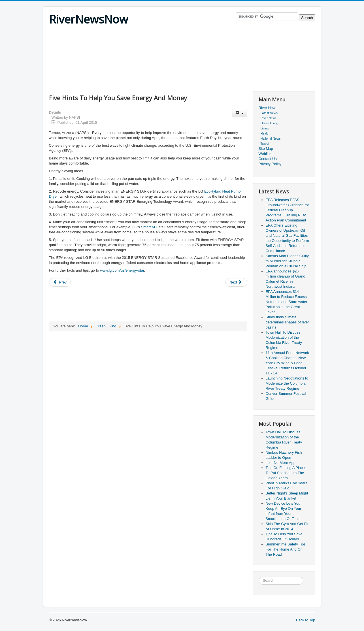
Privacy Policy (270, 164)
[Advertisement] (152, 50)
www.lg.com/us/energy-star (122, 270)
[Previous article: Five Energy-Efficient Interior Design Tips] (60, 282)
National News (271, 138)
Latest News (269, 113)
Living (265, 128)
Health (265, 133)
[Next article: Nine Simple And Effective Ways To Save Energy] (236, 282)
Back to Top (306, 620)
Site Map (266, 149)
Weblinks (266, 154)
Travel (265, 144)
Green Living (269, 123)
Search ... (259, 577)
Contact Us (268, 159)
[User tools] (240, 113)
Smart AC (149, 227)
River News (268, 108)
